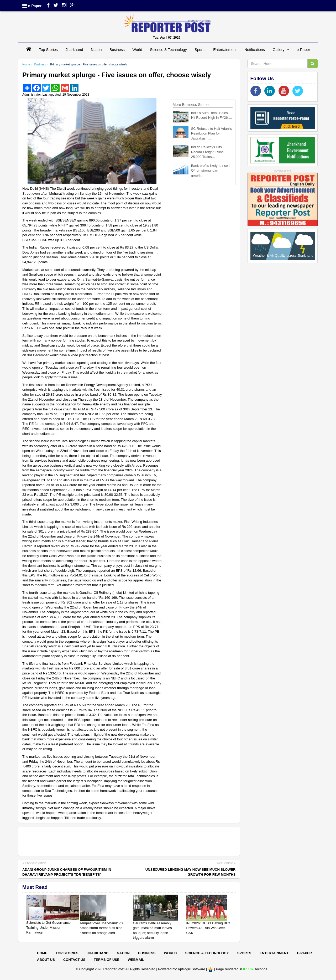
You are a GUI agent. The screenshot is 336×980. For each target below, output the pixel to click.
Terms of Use (107, 960)
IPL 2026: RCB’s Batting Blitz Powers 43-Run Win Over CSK (208, 928)
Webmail (136, 960)
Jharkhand (74, 50)
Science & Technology (168, 50)
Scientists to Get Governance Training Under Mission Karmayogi (48, 927)
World (137, 50)
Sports (200, 50)
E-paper (304, 953)
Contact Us (74, 960)
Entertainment (225, 50)
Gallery (281, 50)
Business (117, 50)
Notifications (255, 50)
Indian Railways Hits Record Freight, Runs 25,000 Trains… (207, 152)
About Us (46, 960)
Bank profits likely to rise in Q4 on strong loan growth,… (211, 171)
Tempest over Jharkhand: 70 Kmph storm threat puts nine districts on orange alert (101, 928)
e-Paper (35, 6)
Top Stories (48, 50)
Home (26, 64)
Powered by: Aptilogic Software (182, 969)
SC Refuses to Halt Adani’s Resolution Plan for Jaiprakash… (212, 133)
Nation (96, 50)
